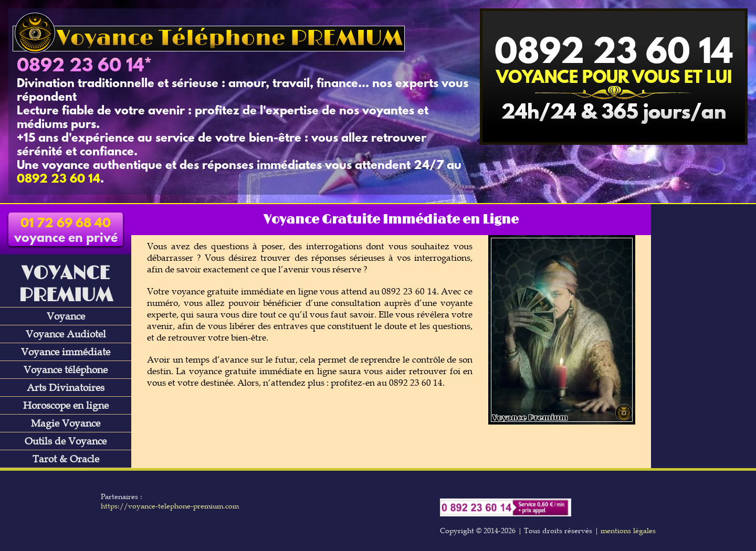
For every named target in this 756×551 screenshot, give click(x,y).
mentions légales (628, 531)
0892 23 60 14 (80, 67)
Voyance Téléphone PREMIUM (209, 39)
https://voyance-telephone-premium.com (170, 506)
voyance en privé (66, 231)
